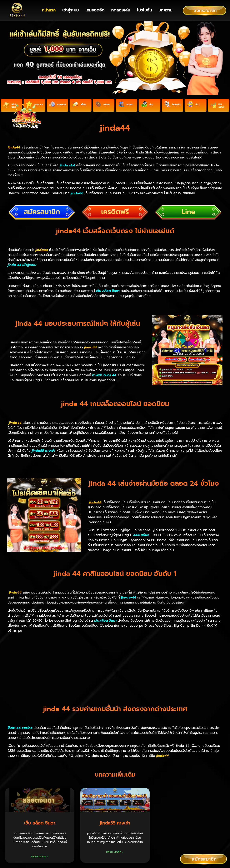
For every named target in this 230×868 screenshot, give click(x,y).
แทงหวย (62, 108)
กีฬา (151, 108)
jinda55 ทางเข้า (115, 777)
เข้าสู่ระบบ (71, 10)
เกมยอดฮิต (95, 10)
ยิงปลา (130, 108)
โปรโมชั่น (144, 10)
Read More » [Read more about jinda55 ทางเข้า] (115, 806)
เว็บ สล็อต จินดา (40, 777)
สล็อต (83, 108)
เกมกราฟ (221, 108)
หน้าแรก (49, 10)
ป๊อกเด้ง (176, 108)
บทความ (166, 10)
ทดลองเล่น (121, 10)
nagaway (121, 842)
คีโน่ (197, 108)
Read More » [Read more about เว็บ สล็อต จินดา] (40, 810)
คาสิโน (106, 108)
